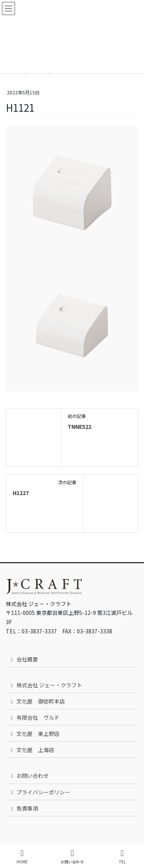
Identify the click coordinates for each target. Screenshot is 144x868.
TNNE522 (79, 426)
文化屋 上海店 (31, 750)
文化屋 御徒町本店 (37, 701)
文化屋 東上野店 (34, 734)
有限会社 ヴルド (34, 717)
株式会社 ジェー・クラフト (45, 685)
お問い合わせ (29, 776)
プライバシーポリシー (39, 792)
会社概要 (23, 659)
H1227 (21, 493)
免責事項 (23, 808)
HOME (22, 857)
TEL (122, 857)
